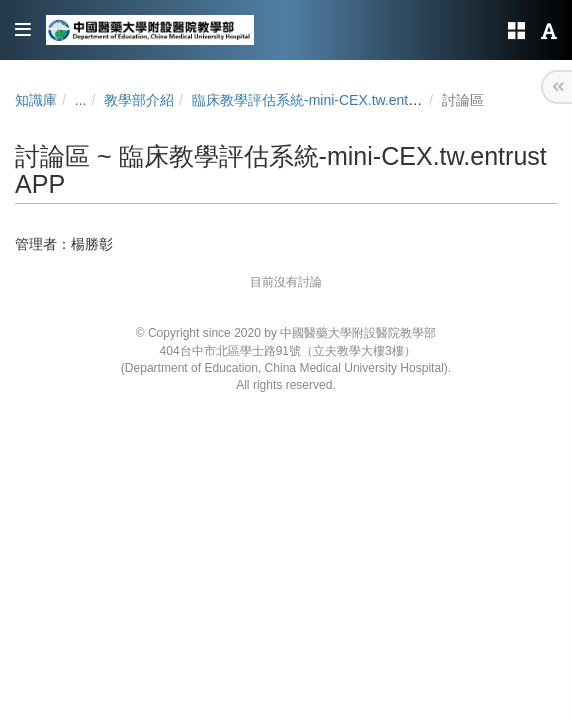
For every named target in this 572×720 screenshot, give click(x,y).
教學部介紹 (139, 100)
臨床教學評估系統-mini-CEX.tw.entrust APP (327, 100)
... (81, 100)
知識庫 (36, 100)
